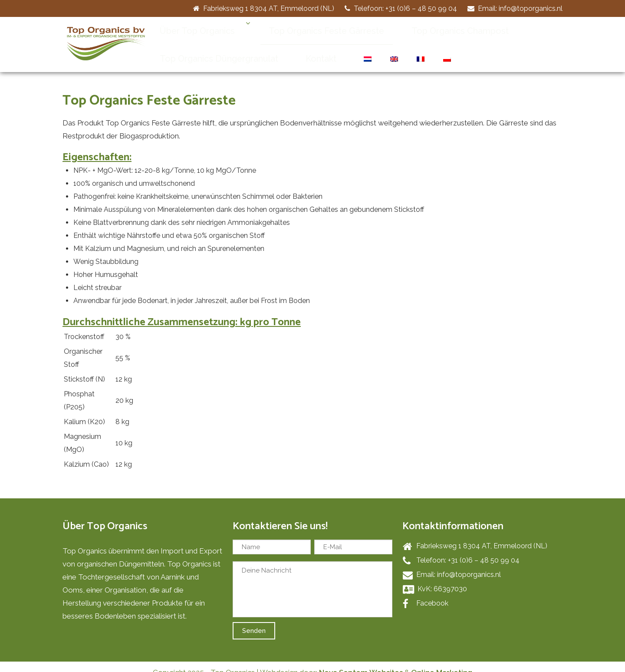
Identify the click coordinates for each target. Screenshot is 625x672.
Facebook (426, 592)
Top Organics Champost (413, 31)
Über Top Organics (188, 31)
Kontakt (292, 48)
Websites (386, 661)
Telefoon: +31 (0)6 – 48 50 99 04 (401, 8)
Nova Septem (343, 661)
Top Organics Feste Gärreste (299, 31)
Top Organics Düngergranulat (209, 48)
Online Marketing (442, 661)
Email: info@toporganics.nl (515, 8)
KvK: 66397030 (435, 578)
